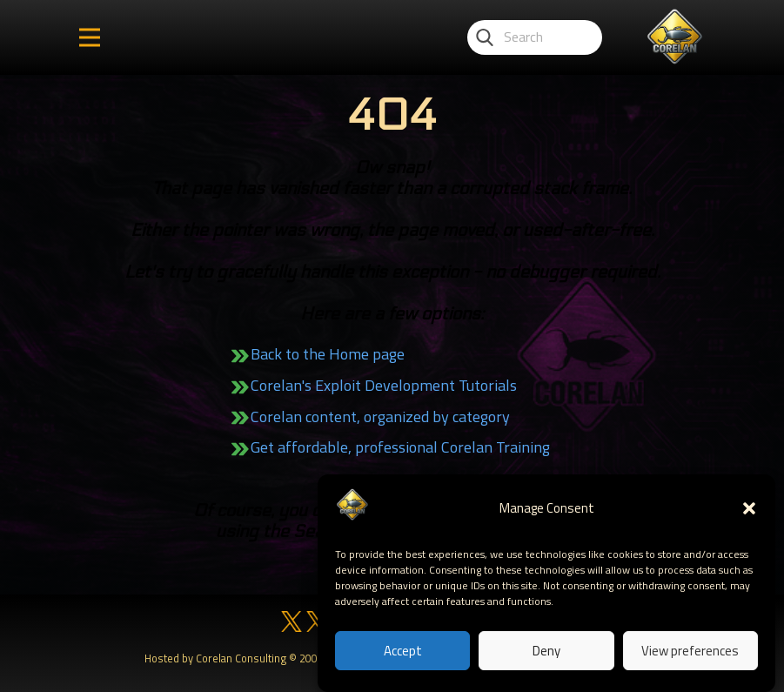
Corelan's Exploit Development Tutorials (384, 385)
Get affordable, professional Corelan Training (400, 447)
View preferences (690, 651)
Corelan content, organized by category (380, 417)
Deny (546, 651)
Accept (403, 651)
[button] (749, 509)
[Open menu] (90, 37)
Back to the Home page (328, 354)
